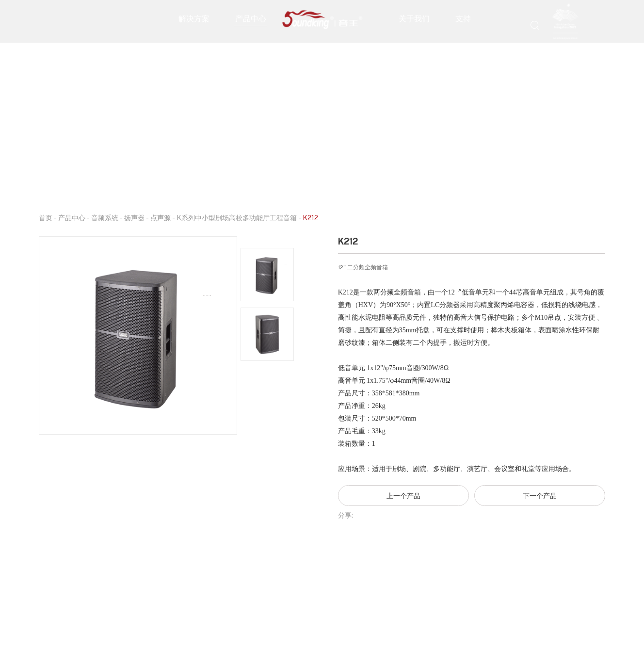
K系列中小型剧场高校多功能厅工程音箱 (237, 218)
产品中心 (251, 18)
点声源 (161, 218)
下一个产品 (540, 496)
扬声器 (134, 218)
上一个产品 (403, 496)
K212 (310, 218)
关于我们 (414, 18)
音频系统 (105, 218)
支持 (463, 18)
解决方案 (194, 18)
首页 (46, 218)
